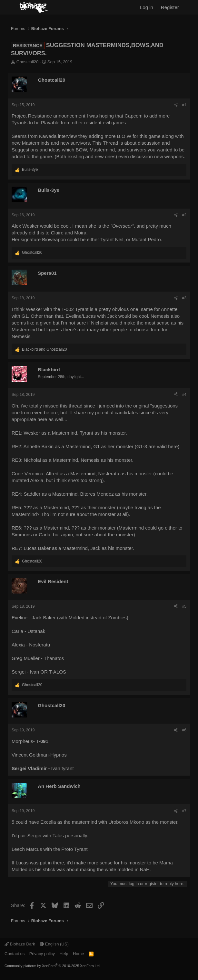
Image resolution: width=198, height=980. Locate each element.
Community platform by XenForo (53, 966)
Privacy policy (42, 954)
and (44, 349)
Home (79, 954)
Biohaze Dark (20, 944)
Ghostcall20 (28, 62)
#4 (184, 395)
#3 (184, 298)
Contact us (15, 954)
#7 (184, 811)
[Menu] (9, 7)
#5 (184, 606)
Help (64, 954)
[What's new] (190, 7)
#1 (184, 105)
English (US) (54, 944)
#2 (184, 215)
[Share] (176, 105)
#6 (184, 730)
